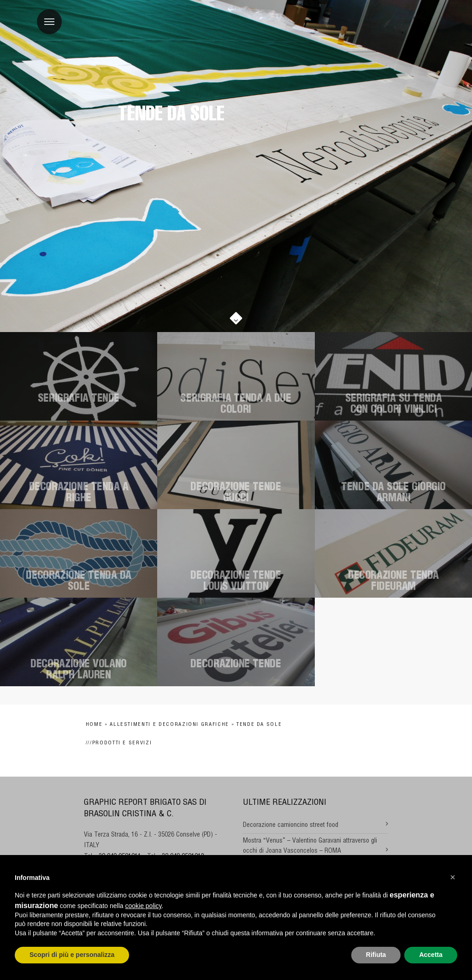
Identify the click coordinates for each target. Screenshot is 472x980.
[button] (453, 877)
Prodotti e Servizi (122, 743)
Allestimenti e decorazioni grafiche (169, 725)
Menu (46, 17)
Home (94, 725)
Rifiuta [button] (376, 955)
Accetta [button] (431, 955)
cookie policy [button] (143, 906)
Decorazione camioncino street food (291, 826)
